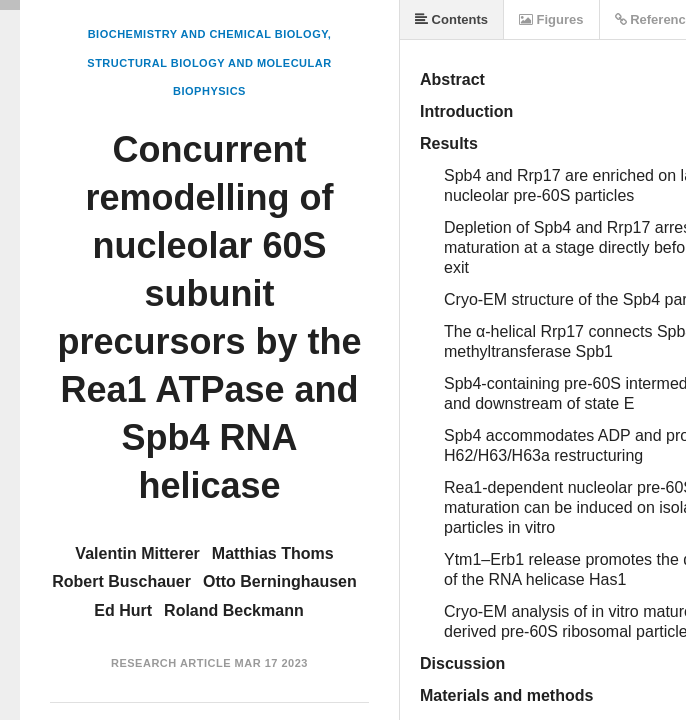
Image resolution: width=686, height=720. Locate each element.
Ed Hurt (123, 610)
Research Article (171, 663)
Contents (451, 19)
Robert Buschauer (121, 581)
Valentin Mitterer (137, 553)
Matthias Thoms (273, 553)
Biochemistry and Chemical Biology (208, 34)
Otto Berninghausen (280, 581)
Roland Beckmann (234, 610)
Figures (551, 19)
